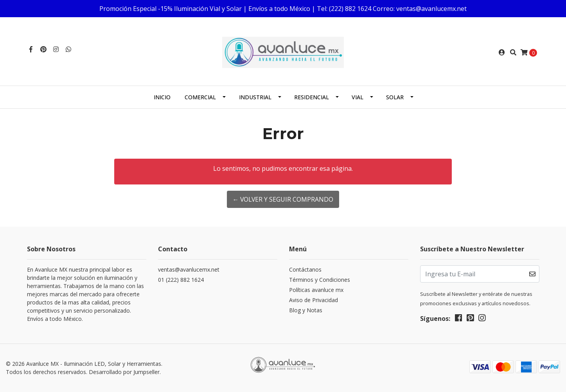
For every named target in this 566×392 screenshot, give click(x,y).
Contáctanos (305, 269)
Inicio (162, 97)
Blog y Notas (306, 310)
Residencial (312, 97)
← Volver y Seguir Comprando (283, 199)
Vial (358, 97)
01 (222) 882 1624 (181, 280)
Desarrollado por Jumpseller (124, 372)
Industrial (255, 97)
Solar (395, 97)
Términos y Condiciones (320, 280)
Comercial (200, 97)
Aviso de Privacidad (314, 300)
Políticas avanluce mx (316, 290)
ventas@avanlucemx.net (189, 269)
